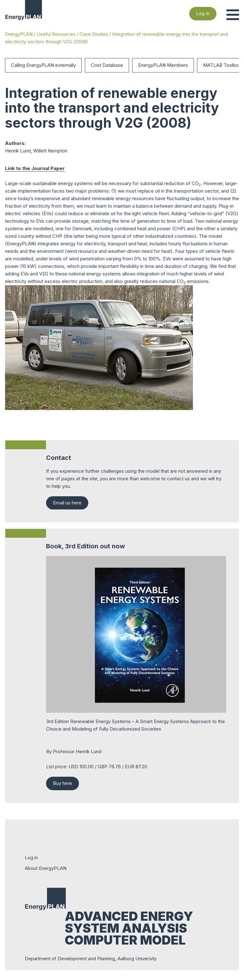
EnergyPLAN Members (163, 65)
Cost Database (107, 65)
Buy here (62, 783)
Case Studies (94, 34)
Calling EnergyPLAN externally (43, 65)
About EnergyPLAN (46, 868)
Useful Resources (56, 34)
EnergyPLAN (19, 34)
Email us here (67, 503)
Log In (203, 13)
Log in (31, 857)
